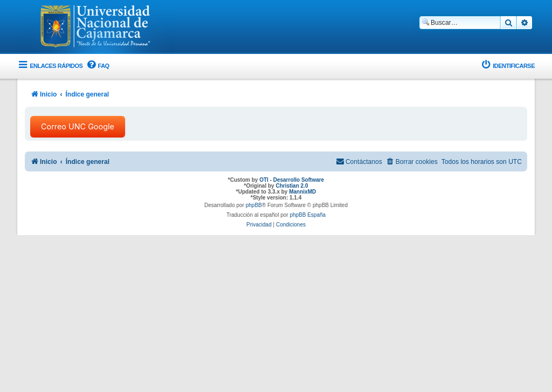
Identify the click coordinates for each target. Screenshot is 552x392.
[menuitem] (97, 66)
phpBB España (308, 215)
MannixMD (302, 192)
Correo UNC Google (78, 126)
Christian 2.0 (292, 186)
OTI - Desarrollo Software (292, 180)
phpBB (254, 205)
